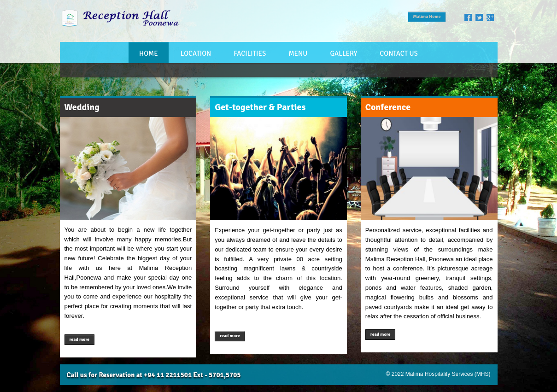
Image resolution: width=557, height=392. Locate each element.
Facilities (250, 53)
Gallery (343, 53)
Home (149, 53)
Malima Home (427, 17)
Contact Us (399, 53)
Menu (298, 53)
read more (80, 339)
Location (196, 53)
